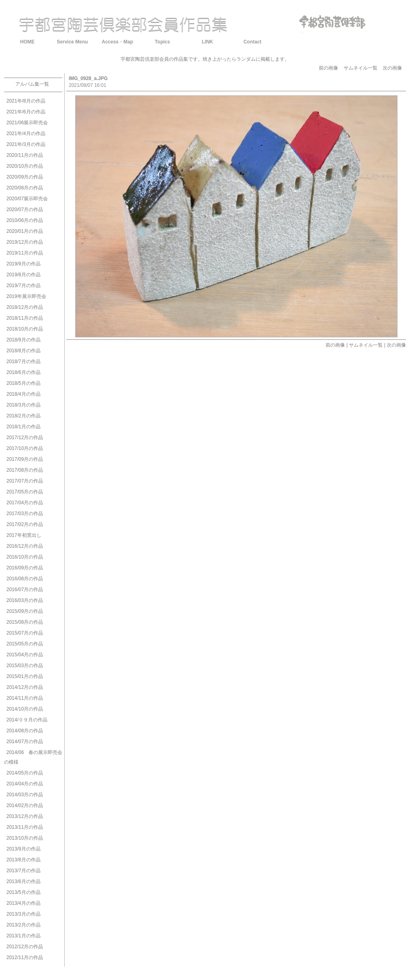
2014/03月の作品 (25, 795)
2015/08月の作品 (25, 622)
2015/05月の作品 (25, 644)
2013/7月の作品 (24, 871)
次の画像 (392, 68)
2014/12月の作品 (25, 687)
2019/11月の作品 (25, 253)
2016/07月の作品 (25, 590)
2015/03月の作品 (25, 666)
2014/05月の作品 (25, 773)
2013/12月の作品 (25, 816)
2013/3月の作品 (24, 914)
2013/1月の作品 (24, 936)
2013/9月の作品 (24, 849)
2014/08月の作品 (25, 731)
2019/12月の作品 (25, 242)
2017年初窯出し (24, 535)
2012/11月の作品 (25, 957)
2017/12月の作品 (25, 438)
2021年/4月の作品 (26, 134)
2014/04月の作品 (25, 784)
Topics (162, 42)
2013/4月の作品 (24, 903)
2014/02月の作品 (25, 805)
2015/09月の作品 (25, 611)
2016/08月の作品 (25, 579)
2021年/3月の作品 (26, 144)
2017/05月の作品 (25, 492)
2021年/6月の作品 (26, 112)
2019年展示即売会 (26, 296)
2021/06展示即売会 (27, 123)
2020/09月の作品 (25, 177)
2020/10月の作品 (25, 166)
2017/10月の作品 (25, 448)
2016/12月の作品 (25, 546)
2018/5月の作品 (24, 383)
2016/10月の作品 (25, 557)
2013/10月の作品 (25, 838)
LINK (207, 42)
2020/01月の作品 (25, 231)
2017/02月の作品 (25, 524)
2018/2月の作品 (24, 416)
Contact (253, 42)
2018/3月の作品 (24, 405)
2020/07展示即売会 (27, 199)
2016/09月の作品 (25, 568)
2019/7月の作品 (24, 286)
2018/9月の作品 (24, 340)
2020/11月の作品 (25, 155)
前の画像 (328, 68)
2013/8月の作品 (24, 860)
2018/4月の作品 (24, 394)
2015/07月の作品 (25, 633)
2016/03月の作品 (25, 600)
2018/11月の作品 (25, 318)
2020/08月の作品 (25, 188)
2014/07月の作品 (25, 742)
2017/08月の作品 (25, 470)
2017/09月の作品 (25, 459)
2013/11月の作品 (25, 827)
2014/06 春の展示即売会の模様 (33, 757)
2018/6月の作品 (24, 372)
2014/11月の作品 (25, 698)
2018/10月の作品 (25, 329)
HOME (27, 42)
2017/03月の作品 (25, 514)
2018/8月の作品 (24, 351)
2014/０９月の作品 (27, 720)
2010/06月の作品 (25, 220)
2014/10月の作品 (25, 709)
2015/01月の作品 (25, 676)
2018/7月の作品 (24, 362)
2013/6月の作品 (24, 881)
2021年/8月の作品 (26, 101)
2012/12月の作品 (25, 947)
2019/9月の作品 (24, 264)
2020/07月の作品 (25, 210)
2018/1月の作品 (24, 427)
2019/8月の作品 (24, 275)
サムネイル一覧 (361, 68)
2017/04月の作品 (25, 503)
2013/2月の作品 (24, 925)
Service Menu (72, 42)
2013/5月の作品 (24, 892)
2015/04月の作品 (25, 655)
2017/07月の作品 (25, 481)
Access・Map (117, 42)
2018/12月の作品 (25, 307)
